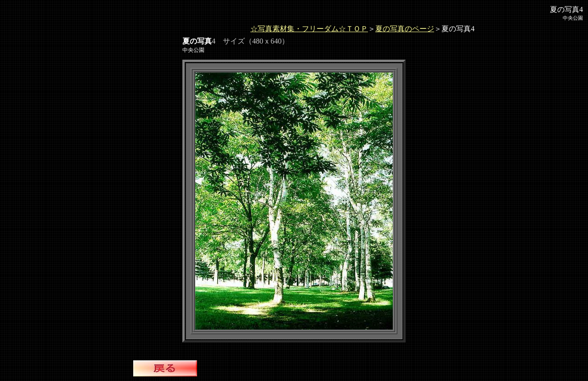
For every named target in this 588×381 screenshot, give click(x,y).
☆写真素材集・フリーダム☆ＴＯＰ (309, 29)
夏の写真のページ (405, 29)
